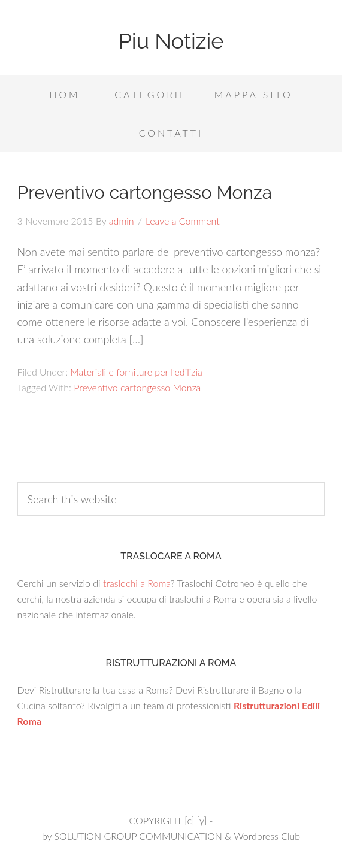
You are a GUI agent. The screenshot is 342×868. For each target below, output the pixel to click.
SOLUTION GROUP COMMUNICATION (138, 836)
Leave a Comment (183, 221)
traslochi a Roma (137, 583)
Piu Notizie (171, 41)
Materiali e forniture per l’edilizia (136, 372)
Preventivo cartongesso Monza (145, 193)
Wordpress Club (267, 836)
